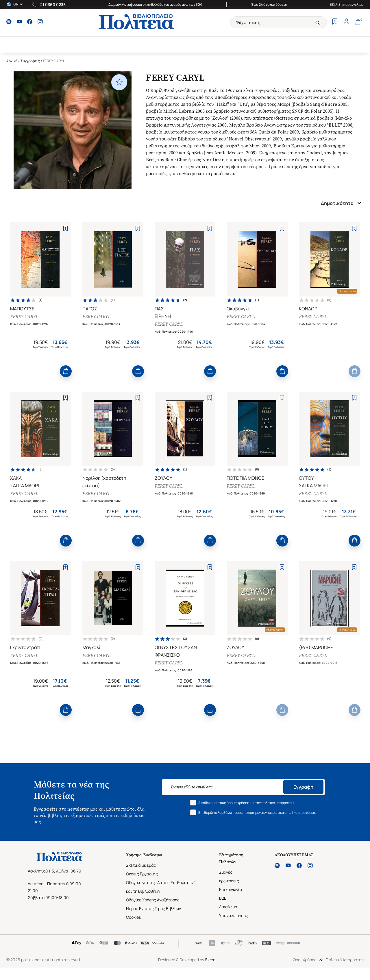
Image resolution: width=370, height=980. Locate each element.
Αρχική (12, 61)
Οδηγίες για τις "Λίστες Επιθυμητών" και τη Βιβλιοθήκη (161, 887)
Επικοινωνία (231, 889)
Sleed (210, 960)
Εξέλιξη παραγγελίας (347, 4)
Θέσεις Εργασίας (142, 874)
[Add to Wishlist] (65, 228)
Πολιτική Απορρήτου (345, 960)
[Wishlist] (335, 22)
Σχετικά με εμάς (141, 865)
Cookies (133, 917)
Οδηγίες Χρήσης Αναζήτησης (153, 900)
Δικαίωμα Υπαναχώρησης (234, 911)
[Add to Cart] (66, 371)
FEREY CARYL (24, 317)
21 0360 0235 (53, 4)
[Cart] (358, 22)
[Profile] (346, 22)
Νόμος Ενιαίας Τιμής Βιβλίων (153, 908)
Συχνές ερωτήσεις (229, 876)
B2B (223, 898)
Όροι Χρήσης (305, 960)
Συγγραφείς (30, 61)
